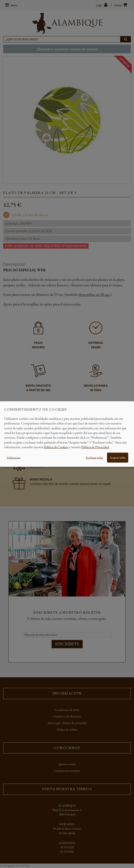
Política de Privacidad (95, 447)
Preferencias (14, 457)
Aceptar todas (118, 457)
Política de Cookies (56, 447)
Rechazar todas (95, 457)
